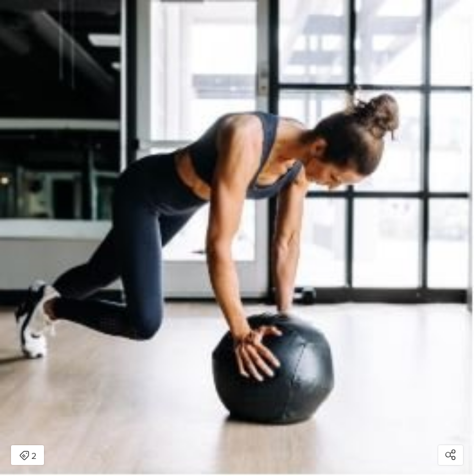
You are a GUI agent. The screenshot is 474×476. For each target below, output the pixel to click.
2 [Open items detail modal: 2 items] (28, 456)
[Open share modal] (451, 455)
